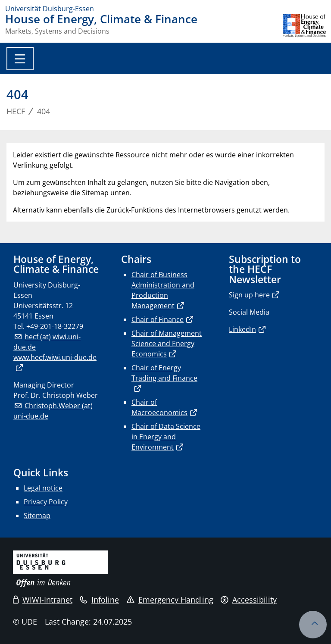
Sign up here (249, 295)
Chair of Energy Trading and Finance (164, 373)
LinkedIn (242, 329)
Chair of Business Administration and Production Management (163, 290)
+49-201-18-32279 (55, 326)
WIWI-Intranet (43, 600)
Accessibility (249, 600)
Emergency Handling (170, 600)
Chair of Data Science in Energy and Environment (166, 437)
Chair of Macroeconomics (159, 407)
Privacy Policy (46, 502)
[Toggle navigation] (20, 59)
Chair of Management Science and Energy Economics (167, 344)
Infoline (99, 600)
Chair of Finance (158, 319)
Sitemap (37, 516)
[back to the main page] (304, 26)
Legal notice (43, 488)
